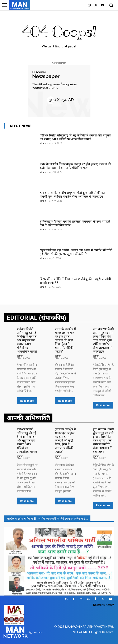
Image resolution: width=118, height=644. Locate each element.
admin (43, 143)
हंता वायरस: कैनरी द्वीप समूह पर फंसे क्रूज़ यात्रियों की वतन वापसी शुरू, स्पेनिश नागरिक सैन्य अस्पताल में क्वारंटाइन (73, 195)
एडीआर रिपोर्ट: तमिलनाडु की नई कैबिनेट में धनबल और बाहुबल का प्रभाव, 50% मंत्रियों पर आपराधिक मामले (75, 137)
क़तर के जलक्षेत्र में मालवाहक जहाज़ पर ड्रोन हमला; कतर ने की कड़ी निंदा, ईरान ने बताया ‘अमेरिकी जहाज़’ (75, 166)
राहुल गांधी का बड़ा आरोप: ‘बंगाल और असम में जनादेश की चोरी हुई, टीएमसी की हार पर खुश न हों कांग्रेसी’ (76, 252)
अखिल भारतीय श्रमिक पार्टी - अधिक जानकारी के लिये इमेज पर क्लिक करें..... (47, 519)
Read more (27, 401)
